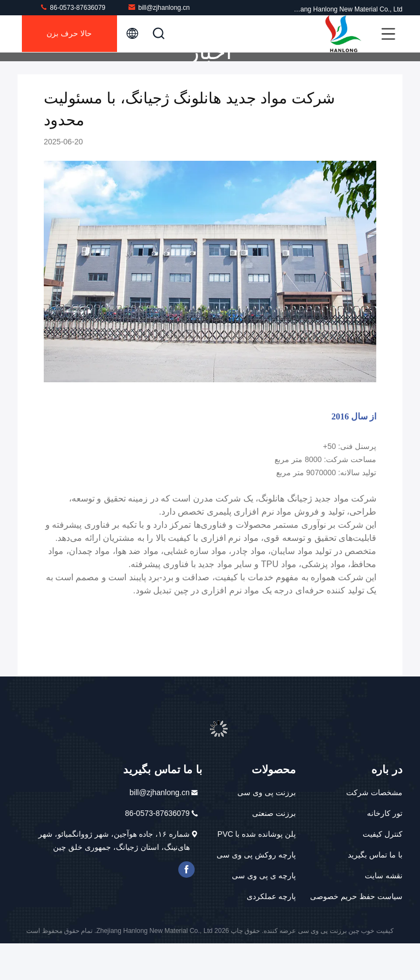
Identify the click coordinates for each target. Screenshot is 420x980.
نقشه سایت (384, 912)
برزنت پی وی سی (267, 829)
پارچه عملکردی (271, 933)
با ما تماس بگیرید (375, 891)
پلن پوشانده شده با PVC (257, 871)
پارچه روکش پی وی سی (256, 891)
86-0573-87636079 (72, 7)
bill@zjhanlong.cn (159, 7)
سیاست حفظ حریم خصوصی (356, 933)
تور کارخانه (385, 850)
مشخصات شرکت (374, 829)
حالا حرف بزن (71, 34)
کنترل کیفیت (383, 871)
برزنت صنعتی (274, 850)
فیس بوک (186, 906)
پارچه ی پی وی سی (264, 912)
